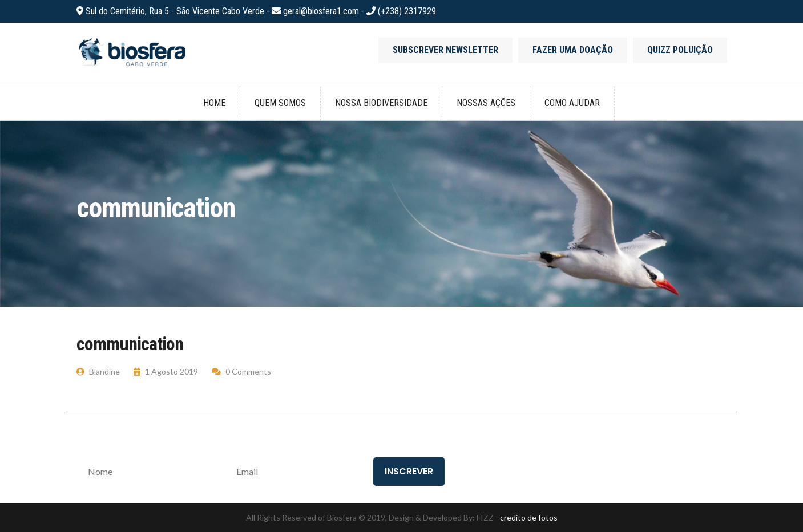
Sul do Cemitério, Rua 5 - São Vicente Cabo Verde (176, 11)
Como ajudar (572, 103)
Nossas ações (486, 103)
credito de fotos (529, 517)
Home (214, 103)
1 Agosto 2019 (166, 371)
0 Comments (241, 371)
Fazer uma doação (573, 50)
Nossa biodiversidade (381, 103)
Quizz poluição (680, 50)
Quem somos (280, 103)
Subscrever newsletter (445, 50)
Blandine (98, 371)
